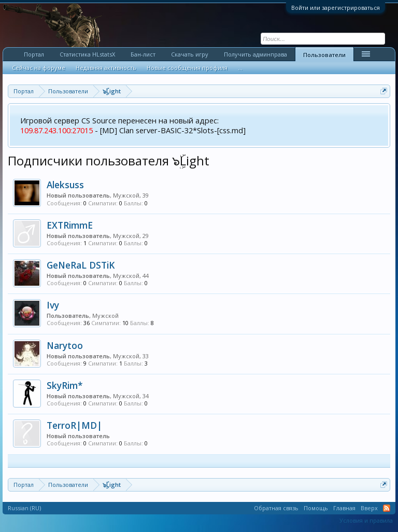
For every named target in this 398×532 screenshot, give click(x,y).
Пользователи (324, 55)
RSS (387, 508)
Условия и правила (366, 520)
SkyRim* (65, 385)
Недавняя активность (106, 68)
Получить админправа (255, 54)
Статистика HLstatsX (87, 54)
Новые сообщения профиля (187, 68)
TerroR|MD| (74, 425)
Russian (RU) (24, 508)
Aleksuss (65, 185)
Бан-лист (143, 54)
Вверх (369, 508)
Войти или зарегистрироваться (336, 8)
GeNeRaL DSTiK (81, 265)
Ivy (53, 305)
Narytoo (65, 345)
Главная (344, 508)
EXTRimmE (70, 225)
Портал (34, 54)
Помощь (316, 508)
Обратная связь (276, 508)
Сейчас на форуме (39, 68)
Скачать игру (190, 54)
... (240, 68)
